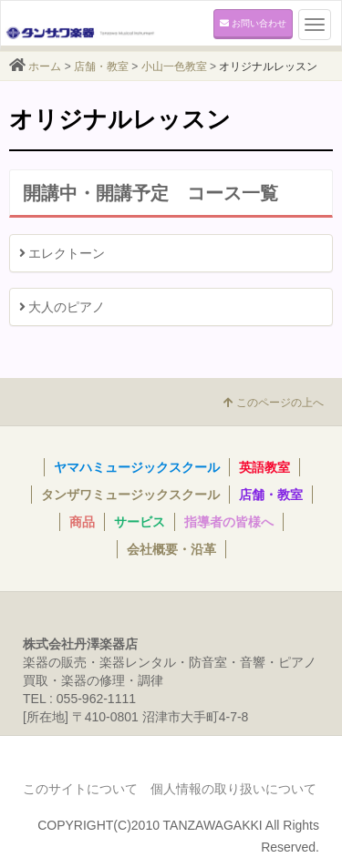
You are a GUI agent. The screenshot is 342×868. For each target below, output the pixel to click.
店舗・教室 (101, 66)
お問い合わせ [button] (253, 23)
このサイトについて (80, 789)
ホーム (45, 66)
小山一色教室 (174, 66)
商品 (82, 522)
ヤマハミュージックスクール (137, 467)
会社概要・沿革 (171, 549)
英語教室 (264, 467)
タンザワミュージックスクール (130, 495)
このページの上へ (274, 403)
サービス (140, 522)
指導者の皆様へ (229, 522)
